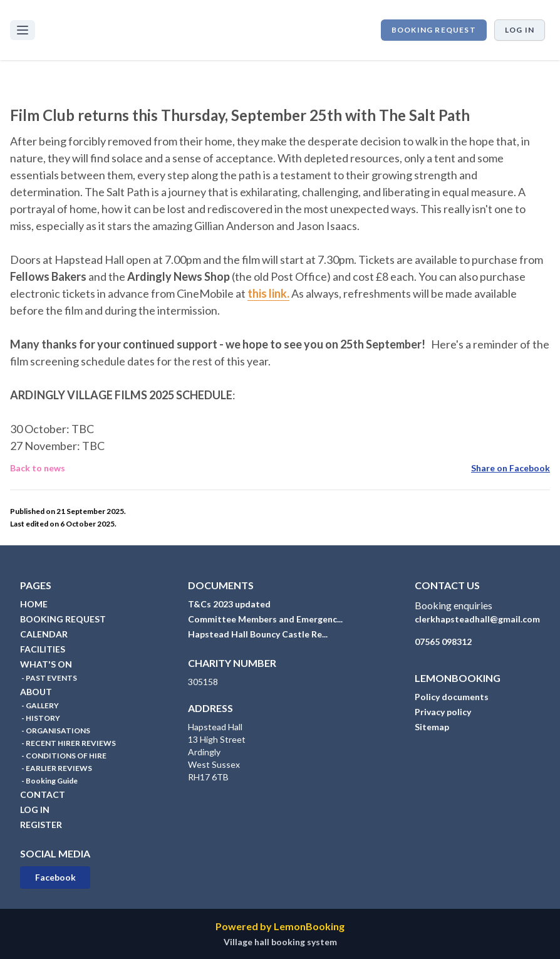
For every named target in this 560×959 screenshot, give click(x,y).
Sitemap (432, 727)
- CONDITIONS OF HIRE (63, 756)
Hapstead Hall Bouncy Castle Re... (258, 634)
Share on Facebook (511, 468)
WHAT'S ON (46, 664)
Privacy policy (443, 712)
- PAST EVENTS (49, 678)
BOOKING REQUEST (434, 30)
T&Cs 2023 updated (229, 604)
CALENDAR (44, 634)
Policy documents (452, 697)
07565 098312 (443, 642)
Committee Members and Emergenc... (265, 619)
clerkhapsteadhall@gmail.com (477, 619)
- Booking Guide (49, 781)
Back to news (38, 468)
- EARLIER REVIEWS (56, 768)
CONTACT (43, 794)
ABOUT (36, 692)
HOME (34, 604)
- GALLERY (39, 705)
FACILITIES (43, 649)
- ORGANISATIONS (55, 731)
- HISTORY (40, 718)
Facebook (55, 877)
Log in (520, 30)
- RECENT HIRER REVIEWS (68, 743)
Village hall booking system (280, 942)
